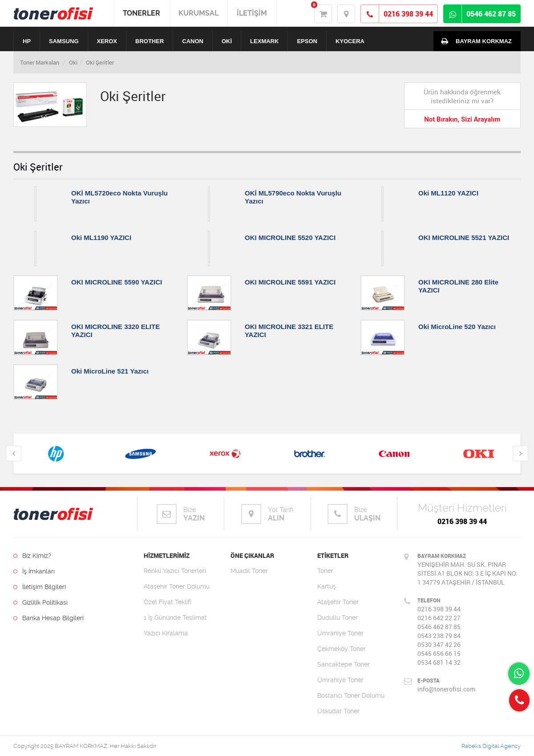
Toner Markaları (40, 62)
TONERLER (142, 13)
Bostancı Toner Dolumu (351, 695)
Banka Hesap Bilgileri (49, 618)
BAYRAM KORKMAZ (475, 41)
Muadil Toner (249, 571)
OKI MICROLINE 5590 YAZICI (117, 282)
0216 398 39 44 (462, 521)
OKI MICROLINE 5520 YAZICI (290, 238)
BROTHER (150, 41)
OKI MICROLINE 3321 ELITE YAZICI (289, 331)
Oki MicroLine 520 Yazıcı (457, 327)
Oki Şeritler (100, 62)
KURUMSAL (198, 13)
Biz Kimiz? (32, 556)
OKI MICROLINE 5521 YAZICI (464, 238)
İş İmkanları (34, 571)
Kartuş (327, 586)
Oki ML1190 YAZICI (101, 238)
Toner (325, 571)
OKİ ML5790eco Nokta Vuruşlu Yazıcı (293, 197)
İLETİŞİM (252, 13)
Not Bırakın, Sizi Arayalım (462, 119)
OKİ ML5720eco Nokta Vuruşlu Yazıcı (119, 197)
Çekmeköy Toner (342, 649)
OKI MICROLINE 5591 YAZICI (290, 282)
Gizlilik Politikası (40, 602)
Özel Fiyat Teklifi (168, 602)
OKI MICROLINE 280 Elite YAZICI (458, 286)
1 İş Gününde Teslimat (175, 618)
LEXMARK (264, 41)
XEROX (107, 41)
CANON (193, 41)
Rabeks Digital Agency (491, 746)
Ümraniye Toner (340, 633)
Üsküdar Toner (338, 711)
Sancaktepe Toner (344, 664)
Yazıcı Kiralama (166, 633)
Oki (73, 62)
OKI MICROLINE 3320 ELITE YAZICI (115, 331)
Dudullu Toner (338, 618)
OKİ (227, 41)
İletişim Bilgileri (40, 587)
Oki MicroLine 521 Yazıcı (110, 371)
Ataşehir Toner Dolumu (177, 586)
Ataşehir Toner (338, 602)
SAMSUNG (64, 41)
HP (27, 41)
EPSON (307, 41)
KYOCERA (350, 41)
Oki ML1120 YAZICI (448, 193)
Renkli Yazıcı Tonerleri (175, 571)
